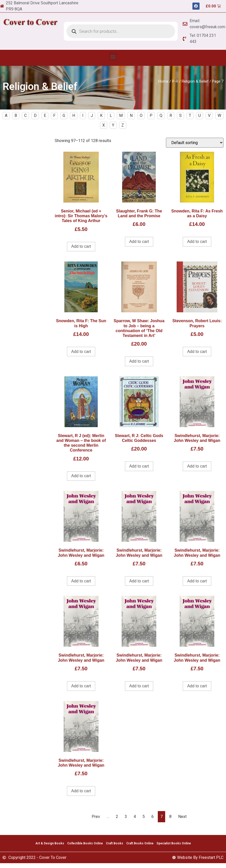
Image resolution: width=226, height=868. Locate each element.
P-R (175, 81)
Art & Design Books (50, 843)
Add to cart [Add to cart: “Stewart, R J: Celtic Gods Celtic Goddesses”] (139, 466)
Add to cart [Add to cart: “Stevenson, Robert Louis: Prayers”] (197, 352)
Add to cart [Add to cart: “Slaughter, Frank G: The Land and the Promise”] (139, 242)
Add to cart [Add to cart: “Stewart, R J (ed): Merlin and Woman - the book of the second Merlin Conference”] (81, 476)
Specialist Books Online (174, 843)
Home (163, 81)
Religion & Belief (195, 81)
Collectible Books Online (85, 843)
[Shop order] (195, 143)
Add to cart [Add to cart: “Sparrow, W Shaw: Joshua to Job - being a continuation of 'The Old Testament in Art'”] (139, 361)
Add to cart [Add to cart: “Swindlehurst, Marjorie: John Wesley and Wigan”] (197, 466)
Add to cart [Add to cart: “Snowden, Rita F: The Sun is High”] (81, 352)
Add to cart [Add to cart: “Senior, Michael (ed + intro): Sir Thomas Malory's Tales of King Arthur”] (81, 246)
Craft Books (115, 843)
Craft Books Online (140, 843)
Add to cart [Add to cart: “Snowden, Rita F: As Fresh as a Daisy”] (197, 242)
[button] (113, 57)
